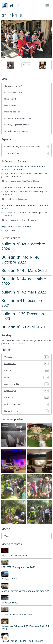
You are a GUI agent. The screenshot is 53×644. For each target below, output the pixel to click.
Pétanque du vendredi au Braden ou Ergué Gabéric (25, 207)
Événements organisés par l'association (26, 147)
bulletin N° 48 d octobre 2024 (23, 247)
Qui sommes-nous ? (13, 86)
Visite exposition (26, 153)
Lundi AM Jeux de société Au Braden (22, 188)
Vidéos (7, 536)
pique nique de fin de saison (17, 227)
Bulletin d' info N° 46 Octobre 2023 (20, 260)
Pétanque (26, 398)
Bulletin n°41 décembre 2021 (22, 303)
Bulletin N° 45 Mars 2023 (24, 271)
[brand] (11, 5)
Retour (26, 65)
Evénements (26, 364)
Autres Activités (26, 384)
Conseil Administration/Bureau (18, 118)
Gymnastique (26, 391)
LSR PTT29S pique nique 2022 (18, 567)
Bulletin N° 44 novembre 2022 (24, 282)
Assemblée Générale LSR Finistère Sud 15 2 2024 (25, 628)
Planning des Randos (14, 112)
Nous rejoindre (11, 99)
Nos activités (10, 105)
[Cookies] (6, 638)
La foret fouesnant (26, 404)
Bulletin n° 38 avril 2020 (23, 327)
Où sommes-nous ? (13, 92)
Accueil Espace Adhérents (16, 131)
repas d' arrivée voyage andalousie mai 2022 (26, 591)
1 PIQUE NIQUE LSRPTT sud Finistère (22, 641)
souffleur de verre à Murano (17, 615)
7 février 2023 (9, 579)
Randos (26, 371)
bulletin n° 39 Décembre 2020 (23, 316)
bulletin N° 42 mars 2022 (24, 292)
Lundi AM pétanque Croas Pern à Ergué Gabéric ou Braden (23, 168)
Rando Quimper (26, 411)
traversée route (10, 603)
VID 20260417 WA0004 (14, 556)
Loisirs (26, 377)
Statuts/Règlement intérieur (17, 125)
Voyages (26, 357)
